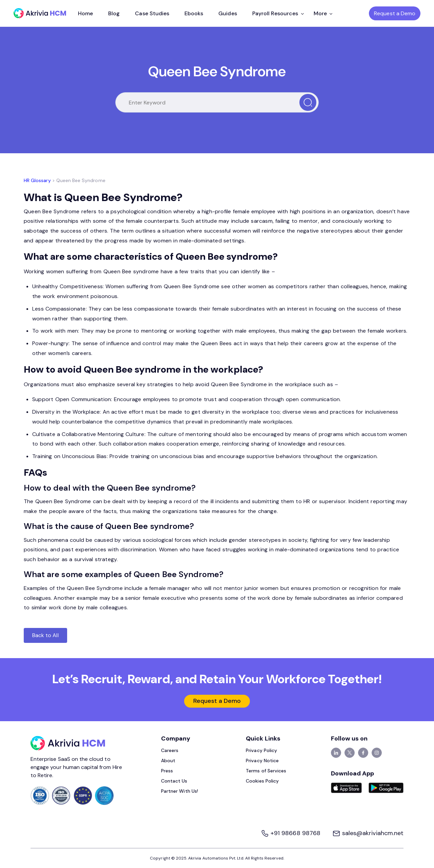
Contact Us (174, 781)
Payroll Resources (278, 13)
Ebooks (194, 13)
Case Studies (152, 13)
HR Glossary (37, 180)
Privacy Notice (262, 761)
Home (85, 13)
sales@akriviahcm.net (368, 833)
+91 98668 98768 (291, 833)
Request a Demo (395, 13)
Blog (114, 13)
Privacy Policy (261, 750)
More (323, 13)
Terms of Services (266, 771)
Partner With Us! (180, 791)
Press (167, 771)
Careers (170, 750)
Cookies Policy (262, 781)
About (168, 761)
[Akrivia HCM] (40, 13)
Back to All (45, 635)
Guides (228, 13)
